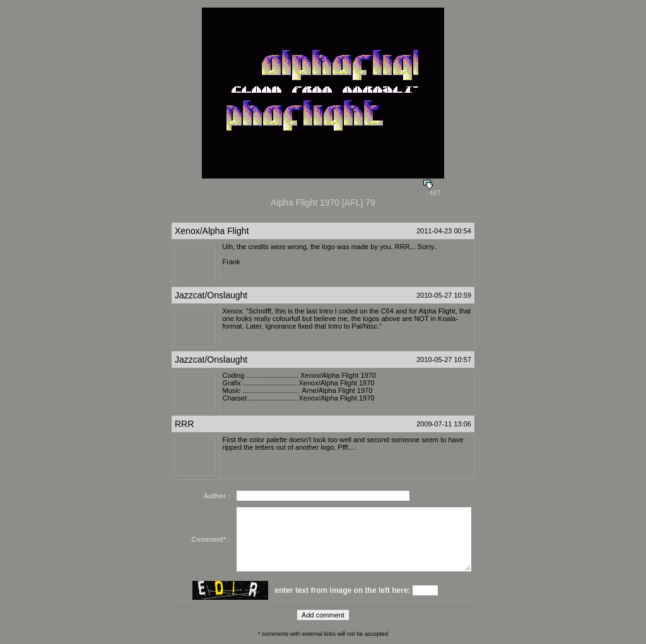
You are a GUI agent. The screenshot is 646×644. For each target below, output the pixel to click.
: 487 (432, 190)
